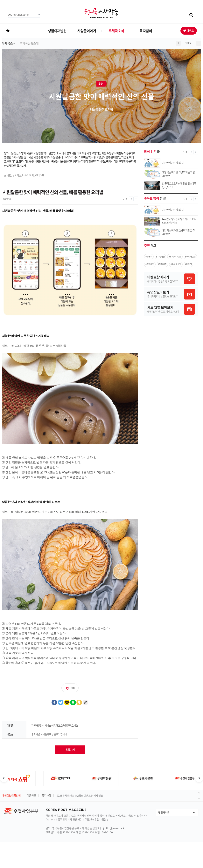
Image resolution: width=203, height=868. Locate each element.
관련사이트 (164, 812)
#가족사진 (161, 257)
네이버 (73, 703)
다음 (199, 798)
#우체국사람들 (175, 257)
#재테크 (189, 264)
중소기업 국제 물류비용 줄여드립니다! (49, 734)
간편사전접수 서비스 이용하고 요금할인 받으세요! (55, 726)
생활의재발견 (57, 31)
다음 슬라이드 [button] (199, 778)
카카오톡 (67, 703)
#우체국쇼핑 (176, 264)
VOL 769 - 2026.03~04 (18, 15)
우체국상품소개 (29, 44)
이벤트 (190, 30)
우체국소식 (116, 31)
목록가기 (70, 750)
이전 (199, 792)
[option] (60, 778)
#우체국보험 (190, 257)
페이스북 (54, 703)
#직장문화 (150, 264)
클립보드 (86, 703)
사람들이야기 (87, 31)
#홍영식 (149, 257)
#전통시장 (162, 264)
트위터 (61, 703)
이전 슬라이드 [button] (4, 778)
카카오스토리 (79, 703)
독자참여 (146, 31)
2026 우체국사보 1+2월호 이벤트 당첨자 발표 (80, 796)
